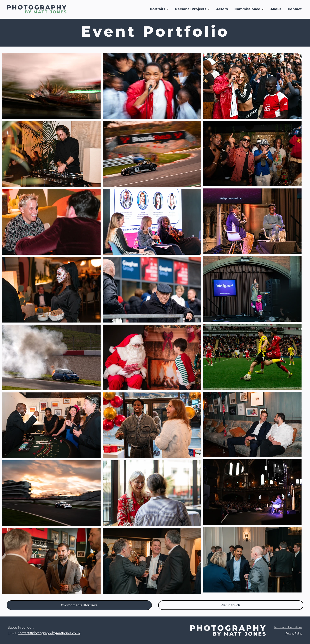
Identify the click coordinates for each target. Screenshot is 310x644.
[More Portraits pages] (167, 9)
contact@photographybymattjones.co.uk (49, 633)
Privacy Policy (294, 633)
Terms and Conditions (288, 627)
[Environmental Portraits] (79, 605)
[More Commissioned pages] (263, 9)
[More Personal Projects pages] (209, 9)
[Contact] (231, 605)
